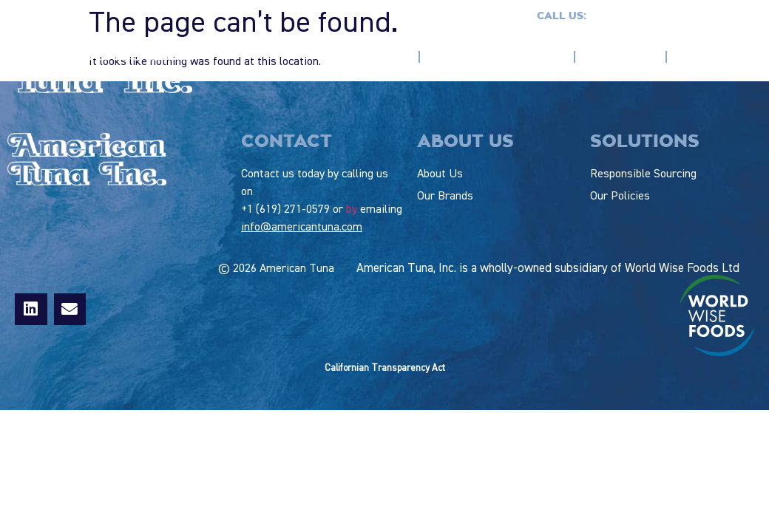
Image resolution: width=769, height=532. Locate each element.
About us (380, 57)
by (352, 210)
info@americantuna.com (302, 228)
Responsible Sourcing (497, 57)
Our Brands (620, 57)
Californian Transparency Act (385, 368)
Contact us (726, 16)
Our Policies (714, 57)
